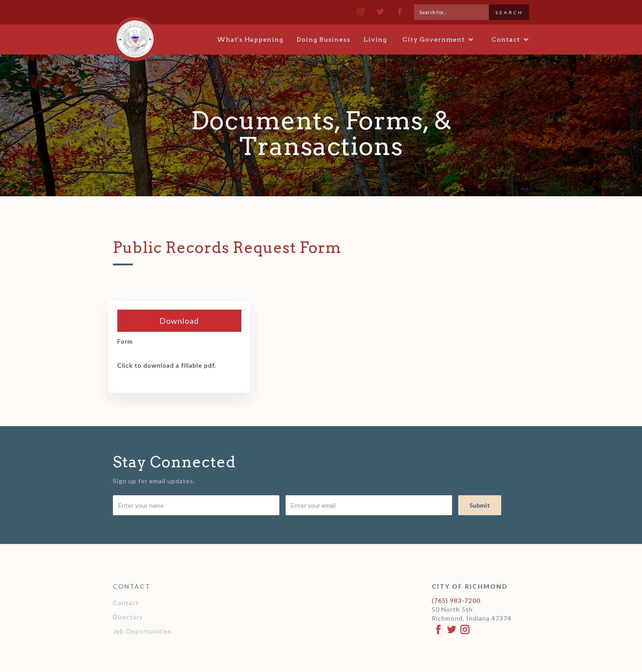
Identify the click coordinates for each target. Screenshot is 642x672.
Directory (128, 617)
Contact (126, 603)
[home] (135, 35)
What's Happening (250, 39)
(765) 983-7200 (456, 600)
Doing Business (323, 39)
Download (179, 321)
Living (375, 39)
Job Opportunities (142, 631)
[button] (438, 39)
